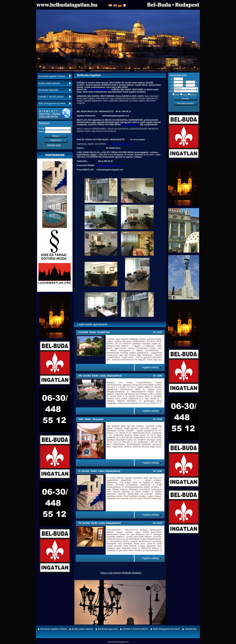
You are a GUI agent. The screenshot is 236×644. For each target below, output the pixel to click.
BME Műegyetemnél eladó (52, 103)
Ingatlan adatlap (150, 367)
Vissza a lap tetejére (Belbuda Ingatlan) (121, 573)
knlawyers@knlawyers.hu (121, 144)
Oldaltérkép (191, 629)
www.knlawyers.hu (130, 125)
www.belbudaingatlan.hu (99, 90)
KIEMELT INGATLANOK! (51, 97)
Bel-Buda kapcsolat (48, 90)
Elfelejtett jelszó (54, 145)
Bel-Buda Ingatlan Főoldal (52, 76)
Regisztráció (56, 140)
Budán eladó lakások (49, 83)
